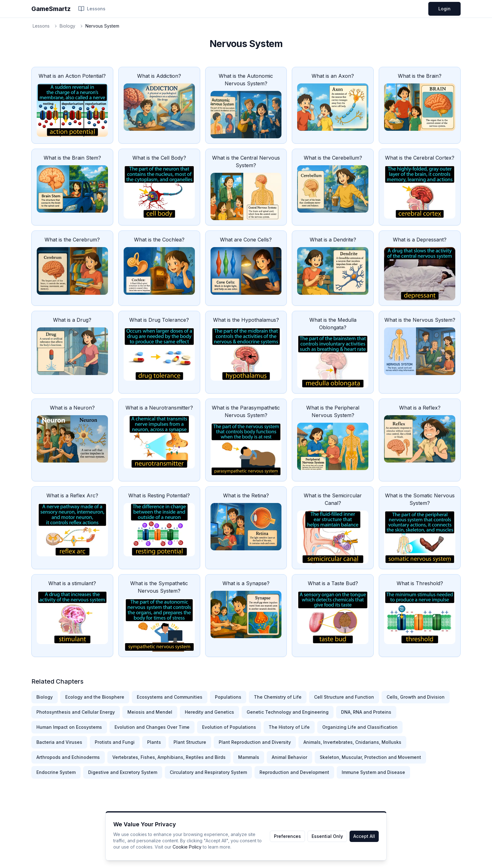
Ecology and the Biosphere (95, 697)
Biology (67, 26)
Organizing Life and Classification (360, 727)
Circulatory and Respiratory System (208, 772)
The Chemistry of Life (278, 697)
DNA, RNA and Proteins (366, 712)
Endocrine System (56, 772)
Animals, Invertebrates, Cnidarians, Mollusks (352, 742)
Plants (154, 742)
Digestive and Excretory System (123, 772)
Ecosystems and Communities (170, 697)
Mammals (249, 757)
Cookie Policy (187, 847)
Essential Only (327, 836)
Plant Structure (190, 742)
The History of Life (289, 727)
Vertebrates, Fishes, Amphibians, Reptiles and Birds (169, 757)
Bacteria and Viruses (59, 742)
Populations (228, 697)
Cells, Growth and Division (416, 697)
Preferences (287, 836)
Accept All (364, 836)
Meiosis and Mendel (150, 712)
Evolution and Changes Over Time (152, 727)
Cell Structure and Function (344, 697)
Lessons (92, 9)
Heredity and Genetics (209, 712)
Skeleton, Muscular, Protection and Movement (370, 757)
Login (444, 9)
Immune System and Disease (373, 772)
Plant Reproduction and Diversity (255, 742)
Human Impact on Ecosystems (69, 727)
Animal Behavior (289, 757)
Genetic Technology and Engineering (288, 712)
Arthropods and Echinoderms (68, 757)
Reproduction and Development (294, 772)
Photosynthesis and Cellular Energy (76, 712)
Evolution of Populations (229, 727)
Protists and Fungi (115, 742)
